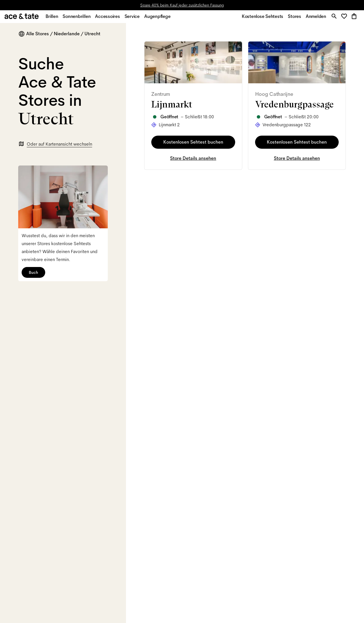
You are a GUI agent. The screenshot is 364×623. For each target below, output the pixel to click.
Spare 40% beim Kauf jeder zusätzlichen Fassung (182, 5)
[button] (345, 18)
